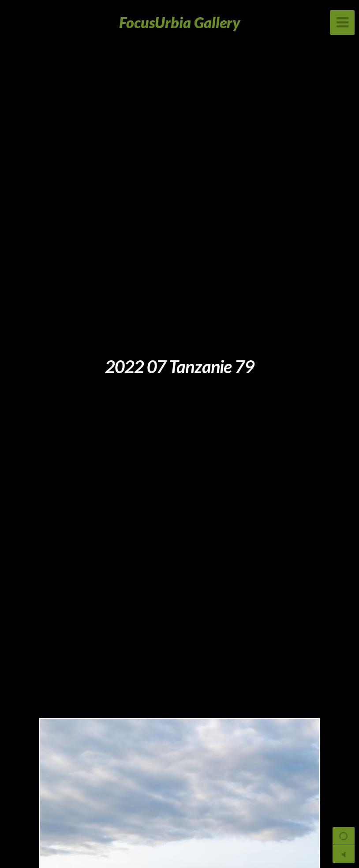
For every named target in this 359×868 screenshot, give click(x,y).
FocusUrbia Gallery (180, 22)
